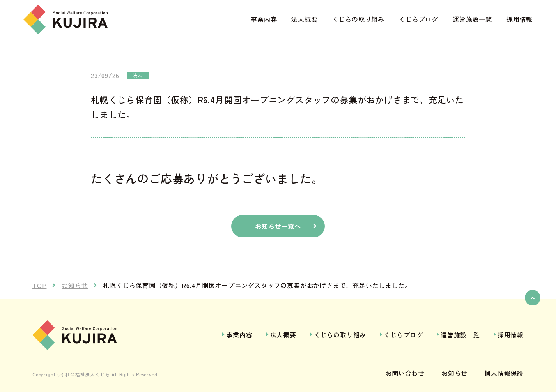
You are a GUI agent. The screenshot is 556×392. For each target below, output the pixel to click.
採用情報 (520, 19)
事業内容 (264, 19)
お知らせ (454, 373)
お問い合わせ (405, 373)
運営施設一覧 (472, 19)
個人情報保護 (504, 373)
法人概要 (304, 19)
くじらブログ (419, 19)
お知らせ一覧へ (278, 226)
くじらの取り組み (358, 19)
